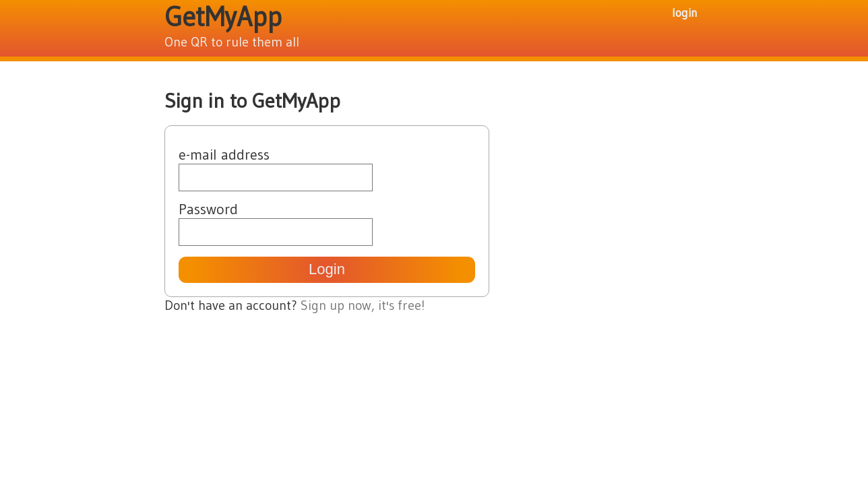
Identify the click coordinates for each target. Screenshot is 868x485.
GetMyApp (223, 17)
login (685, 12)
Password (208, 209)
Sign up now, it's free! (363, 305)
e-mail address (224, 155)
